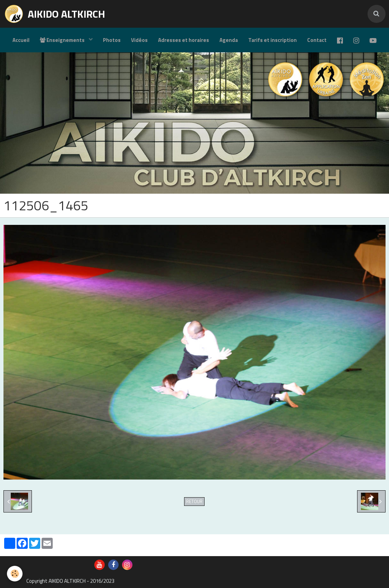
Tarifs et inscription (273, 40)
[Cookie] (15, 574)
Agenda (229, 40)
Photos (112, 40)
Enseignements (63, 40)
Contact (317, 40)
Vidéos (139, 40)
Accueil (21, 40)
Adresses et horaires (184, 40)
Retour (194, 502)
